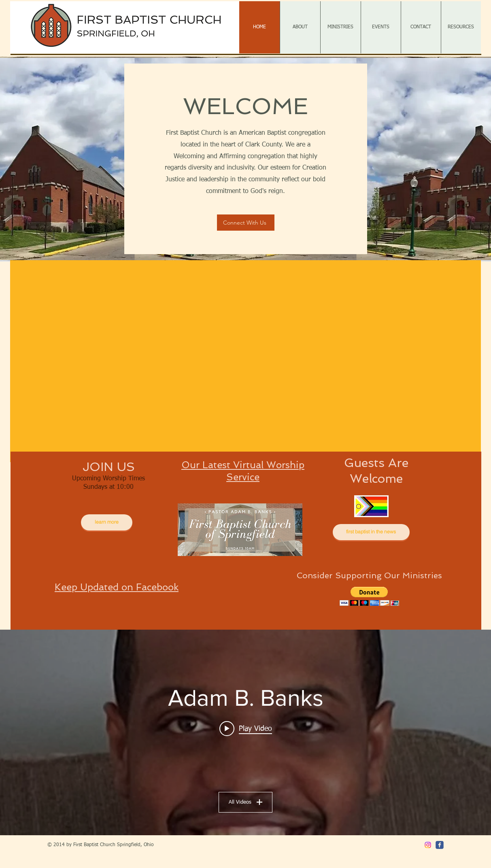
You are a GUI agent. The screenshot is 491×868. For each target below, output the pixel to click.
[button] (245, 361)
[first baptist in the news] (371, 532)
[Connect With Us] (246, 223)
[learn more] (107, 522)
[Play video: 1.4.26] (246, 728)
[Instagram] (428, 845)
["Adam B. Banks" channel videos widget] (245, 732)
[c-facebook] (440, 845)
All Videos (245, 802)
